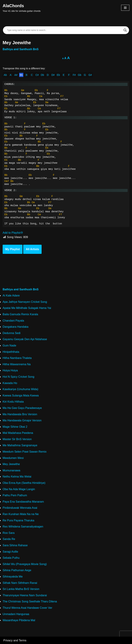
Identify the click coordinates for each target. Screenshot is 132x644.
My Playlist (13, 249)
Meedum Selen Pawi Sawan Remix (25, 452)
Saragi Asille (10, 552)
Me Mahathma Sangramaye (20, 445)
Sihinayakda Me (13, 577)
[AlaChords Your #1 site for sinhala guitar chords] (22, 8)
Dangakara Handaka (16, 327)
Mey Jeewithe (11, 464)
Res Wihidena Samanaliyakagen (23, 527)
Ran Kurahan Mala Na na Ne (21, 514)
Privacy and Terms (15, 640)
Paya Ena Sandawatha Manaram (23, 502)
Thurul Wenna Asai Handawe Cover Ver (27, 608)
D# (53, 75)
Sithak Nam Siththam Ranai (20, 583)
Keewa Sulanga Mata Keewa (21, 396)
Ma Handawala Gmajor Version (22, 420)
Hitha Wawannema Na (17, 364)
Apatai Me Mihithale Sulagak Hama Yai (27, 308)
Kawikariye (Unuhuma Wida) (20, 389)
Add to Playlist (13, 233)
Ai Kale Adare (11, 296)
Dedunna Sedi (11, 333)
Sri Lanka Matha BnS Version (21, 589)
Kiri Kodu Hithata (13, 402)
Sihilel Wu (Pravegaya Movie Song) (25, 564)
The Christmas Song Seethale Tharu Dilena (30, 601)
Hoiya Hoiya (10, 370)
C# (37, 75)
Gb (80, 75)
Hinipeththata (11, 352)
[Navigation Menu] (125, 8)
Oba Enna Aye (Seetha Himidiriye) (24, 483)
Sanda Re (9, 539)
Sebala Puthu (11, 558)
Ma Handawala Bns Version (20, 414)
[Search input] (64, 30)
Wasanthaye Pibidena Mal (19, 620)
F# (74, 75)
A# (16, 75)
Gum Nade (9, 346)
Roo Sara (9, 533)
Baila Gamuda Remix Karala (20, 314)
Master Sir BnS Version (17, 439)
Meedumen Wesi (13, 458)
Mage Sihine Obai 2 (15, 427)
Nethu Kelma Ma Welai (17, 477)
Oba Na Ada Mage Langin (19, 489)
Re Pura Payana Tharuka (18, 520)
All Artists (32, 249)
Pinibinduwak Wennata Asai (20, 508)
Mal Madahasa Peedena (18, 433)
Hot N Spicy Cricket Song (19, 377)
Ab (5, 75)
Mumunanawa (11, 470)
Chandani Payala (13, 321)
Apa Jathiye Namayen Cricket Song (25, 302)
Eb (58, 75)
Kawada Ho (10, 383)
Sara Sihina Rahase (15, 545)
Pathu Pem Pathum (15, 495)
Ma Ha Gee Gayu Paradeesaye (22, 408)
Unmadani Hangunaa (16, 614)
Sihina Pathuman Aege (17, 570)
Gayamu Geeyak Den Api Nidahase (25, 339)
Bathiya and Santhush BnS (21, 49)
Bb (21, 75)
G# (90, 75)
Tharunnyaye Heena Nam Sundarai (25, 595)
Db (42, 75)
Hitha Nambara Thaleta (17, 358)
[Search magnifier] (125, 30)
